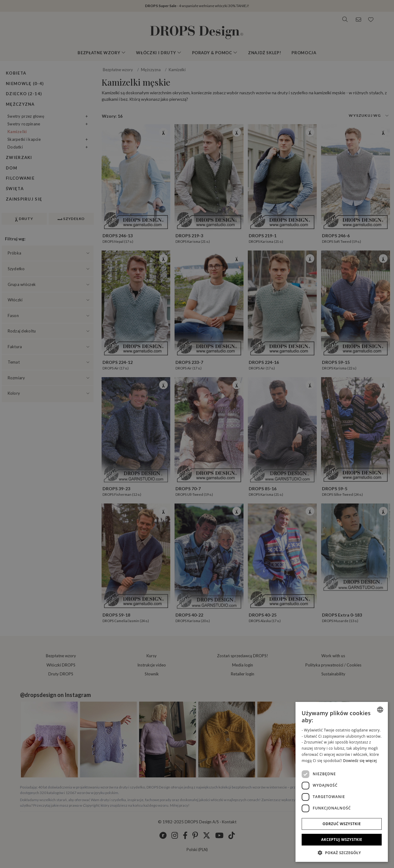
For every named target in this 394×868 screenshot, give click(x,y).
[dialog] (342, 782)
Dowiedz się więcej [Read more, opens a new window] (360, 761)
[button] (342, 853)
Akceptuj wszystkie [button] (342, 839)
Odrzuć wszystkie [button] (342, 824)
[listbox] (380, 710)
